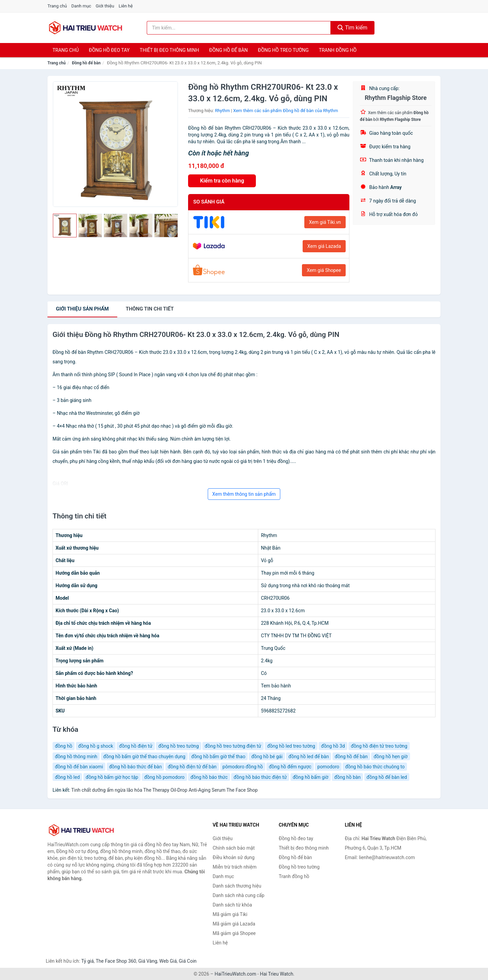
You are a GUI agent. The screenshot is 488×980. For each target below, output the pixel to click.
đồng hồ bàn (347, 777)
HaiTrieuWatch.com (235, 974)
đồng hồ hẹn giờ (390, 757)
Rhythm (222, 111)
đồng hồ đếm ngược (290, 767)
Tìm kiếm (352, 28)
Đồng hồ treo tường (283, 50)
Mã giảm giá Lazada (234, 924)
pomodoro (328, 767)
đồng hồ (64, 746)
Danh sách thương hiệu (237, 886)
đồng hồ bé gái (267, 757)
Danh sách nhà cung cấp (239, 895)
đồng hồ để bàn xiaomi (79, 767)
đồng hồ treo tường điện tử (233, 746)
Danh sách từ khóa (232, 905)
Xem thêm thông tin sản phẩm (244, 494)
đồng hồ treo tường (179, 746)
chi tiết (150, 309)
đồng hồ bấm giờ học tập (112, 777)
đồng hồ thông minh (76, 757)
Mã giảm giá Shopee (234, 933)
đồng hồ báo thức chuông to (375, 767)
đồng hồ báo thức (209, 777)
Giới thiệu (105, 6)
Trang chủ (57, 6)
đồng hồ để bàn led (387, 777)
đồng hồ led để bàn (309, 757)
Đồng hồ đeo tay (109, 50)
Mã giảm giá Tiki (230, 914)
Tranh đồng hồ (338, 50)
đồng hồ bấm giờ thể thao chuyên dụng (144, 757)
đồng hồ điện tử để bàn (192, 767)
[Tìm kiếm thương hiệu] (239, 28)
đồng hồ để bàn (351, 757)
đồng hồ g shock (96, 746)
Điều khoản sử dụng (234, 857)
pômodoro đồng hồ (243, 767)
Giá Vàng (148, 961)
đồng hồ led (67, 777)
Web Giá (168, 961)
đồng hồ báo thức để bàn (136, 767)
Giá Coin (188, 961)
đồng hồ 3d (333, 746)
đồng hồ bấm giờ (311, 777)
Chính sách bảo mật (234, 848)
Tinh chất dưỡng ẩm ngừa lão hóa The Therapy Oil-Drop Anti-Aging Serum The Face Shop (164, 790)
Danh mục (82, 6)
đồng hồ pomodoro (164, 777)
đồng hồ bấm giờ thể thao (218, 757)
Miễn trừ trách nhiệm (235, 867)
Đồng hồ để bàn (228, 50)
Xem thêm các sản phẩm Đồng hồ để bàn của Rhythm (286, 111)
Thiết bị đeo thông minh (169, 50)
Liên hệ (126, 6)
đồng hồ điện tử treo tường (379, 746)
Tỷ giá (88, 961)
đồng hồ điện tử (136, 746)
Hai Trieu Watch (277, 974)
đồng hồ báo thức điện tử (260, 777)
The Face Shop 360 (116, 961)
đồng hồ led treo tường (291, 746)
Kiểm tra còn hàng (222, 181)
